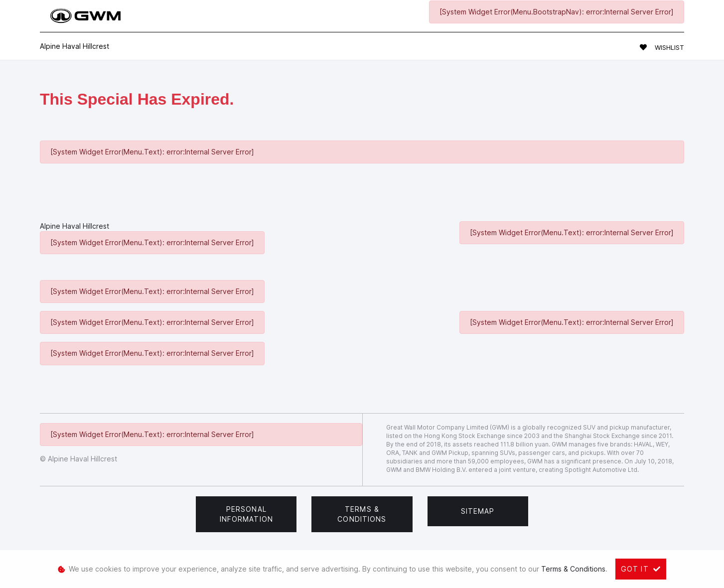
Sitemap (478, 511)
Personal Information (246, 514)
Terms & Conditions (362, 514)
